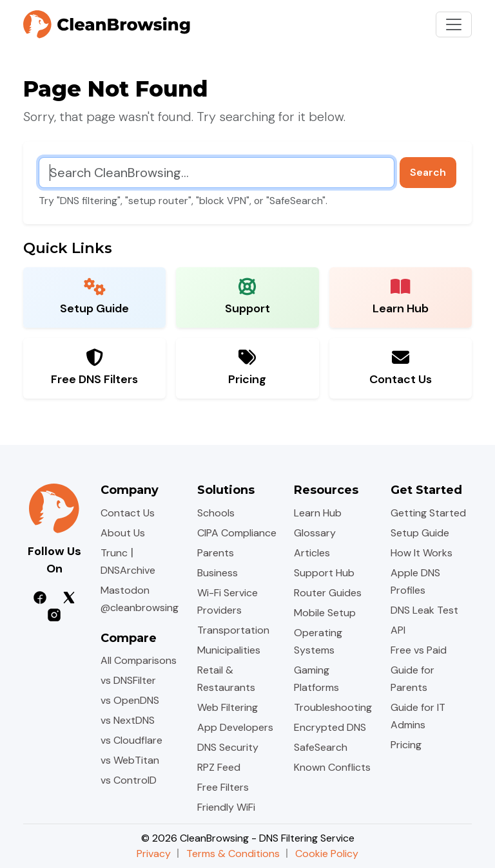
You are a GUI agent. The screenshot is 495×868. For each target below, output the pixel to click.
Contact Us (128, 513)
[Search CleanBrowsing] (217, 173)
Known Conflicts (332, 767)
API (398, 630)
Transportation (233, 630)
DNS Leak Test (424, 610)
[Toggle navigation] (454, 24)
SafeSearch (321, 747)
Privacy (154, 854)
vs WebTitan (130, 760)
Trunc (114, 553)
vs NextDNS (128, 720)
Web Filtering (228, 707)
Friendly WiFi (226, 807)
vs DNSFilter (128, 680)
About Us (123, 533)
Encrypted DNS (330, 727)
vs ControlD (129, 780)
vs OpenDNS (130, 700)
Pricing (406, 745)
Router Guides (328, 593)
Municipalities (229, 650)
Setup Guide (420, 533)
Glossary (315, 533)
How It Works (422, 553)
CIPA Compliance (237, 533)
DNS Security (228, 747)
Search (428, 172)
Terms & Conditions (233, 854)
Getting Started (428, 513)
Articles (312, 553)
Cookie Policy (327, 854)
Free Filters (223, 787)
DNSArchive (128, 570)
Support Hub (324, 573)
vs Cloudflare (131, 740)
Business (218, 573)
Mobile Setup (325, 613)
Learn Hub (318, 513)
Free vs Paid (419, 650)
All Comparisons (139, 660)
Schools (216, 513)
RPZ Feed (219, 767)
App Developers (235, 727)
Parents (216, 553)
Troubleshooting (333, 707)
